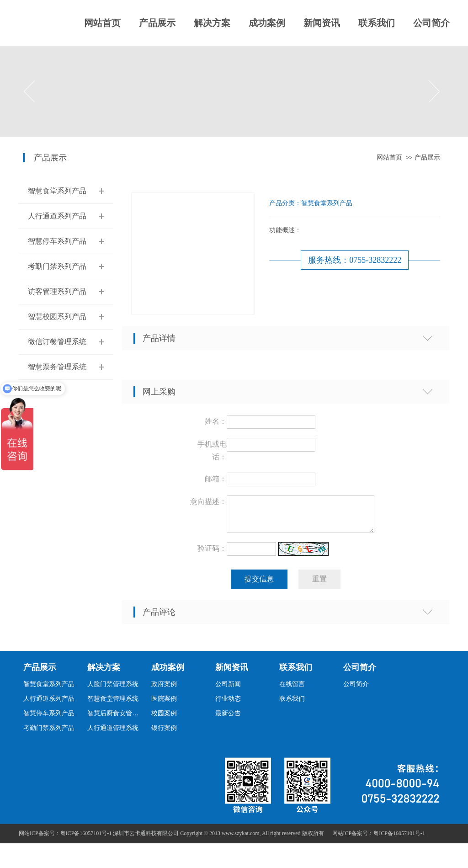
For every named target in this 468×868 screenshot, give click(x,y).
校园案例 (164, 719)
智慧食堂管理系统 (113, 704)
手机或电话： (212, 450)
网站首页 (102, 23)
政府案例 (164, 690)
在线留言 (292, 690)
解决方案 (212, 23)
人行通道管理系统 (113, 733)
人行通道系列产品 (57, 216)
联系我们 (377, 23)
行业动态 (228, 704)
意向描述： (208, 502)
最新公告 (228, 719)
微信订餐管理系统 (57, 342)
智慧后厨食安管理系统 (115, 719)
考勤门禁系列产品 (57, 266)
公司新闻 (228, 690)
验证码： (212, 554)
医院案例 (164, 704)
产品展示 (157, 23)
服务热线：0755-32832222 (355, 260)
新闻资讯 (322, 23)
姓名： (216, 421)
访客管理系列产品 (57, 291)
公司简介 (431, 23)
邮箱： (216, 479)
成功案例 (267, 23)
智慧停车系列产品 (57, 241)
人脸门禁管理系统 (113, 690)
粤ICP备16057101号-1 (399, 839)
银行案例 (164, 733)
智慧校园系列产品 (57, 317)
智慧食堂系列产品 (57, 191)
